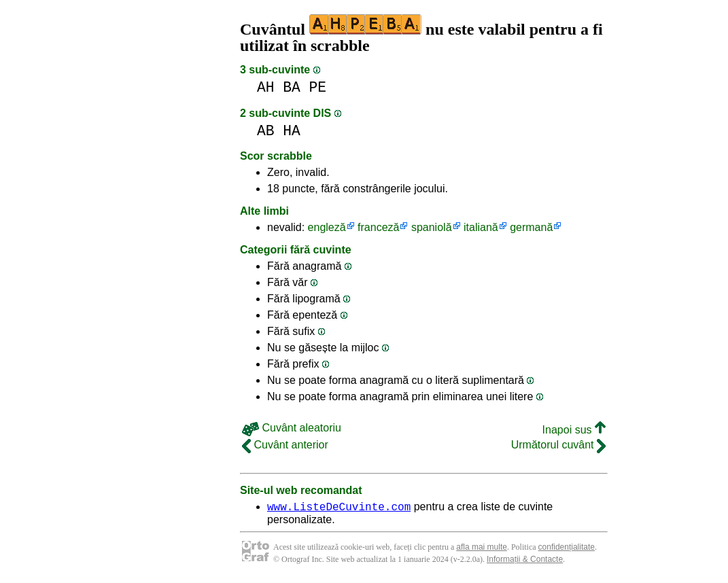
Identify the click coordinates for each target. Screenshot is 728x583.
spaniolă (432, 227)
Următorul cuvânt (558, 445)
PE (318, 87)
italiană (481, 227)
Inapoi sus (574, 430)
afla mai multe (482, 549)
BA (292, 87)
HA (292, 131)
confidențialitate (567, 549)
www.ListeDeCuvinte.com (339, 508)
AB (266, 131)
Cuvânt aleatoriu (292, 428)
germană (531, 227)
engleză (327, 227)
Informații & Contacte (525, 561)
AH (266, 87)
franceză (378, 227)
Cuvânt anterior (285, 445)
